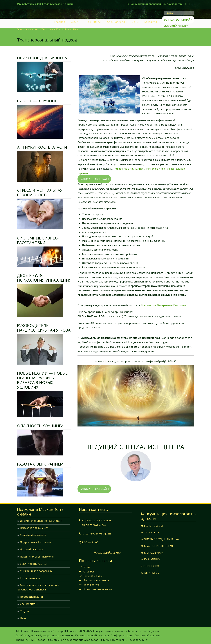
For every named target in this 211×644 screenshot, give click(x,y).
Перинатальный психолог (37, 557)
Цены (24, 618)
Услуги (24, 611)
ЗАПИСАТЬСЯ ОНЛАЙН (178, 20)
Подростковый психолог (36, 542)
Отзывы (89, 571)
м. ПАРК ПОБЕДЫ (152, 526)
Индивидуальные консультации (41, 521)
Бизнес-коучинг (30, 578)
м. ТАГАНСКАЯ (150, 532)
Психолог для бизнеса (34, 528)
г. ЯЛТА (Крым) (151, 573)
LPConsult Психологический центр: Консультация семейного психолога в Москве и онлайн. (28, 19)
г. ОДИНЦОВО (150, 566)
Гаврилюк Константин (136, 437)
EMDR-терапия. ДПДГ (34, 564)
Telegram (168, 26)
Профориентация (31, 597)
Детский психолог (32, 549)
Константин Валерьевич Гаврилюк (164, 305)
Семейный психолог (33, 535)
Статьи (85, 567)
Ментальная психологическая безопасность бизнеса (38, 587)
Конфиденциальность (98, 589)
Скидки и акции (94, 576)
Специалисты (29, 604)
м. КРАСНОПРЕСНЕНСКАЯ (157, 546)
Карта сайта (91, 585)
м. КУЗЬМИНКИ (151, 559)
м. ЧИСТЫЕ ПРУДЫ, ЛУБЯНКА (160, 539)
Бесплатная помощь (97, 580)
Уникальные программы (36, 571)
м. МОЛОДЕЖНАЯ (152, 553)
